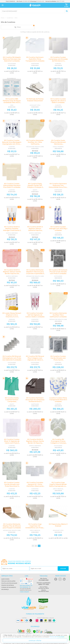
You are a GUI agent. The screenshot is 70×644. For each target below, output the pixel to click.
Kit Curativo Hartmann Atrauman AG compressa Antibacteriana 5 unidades (35, 401)
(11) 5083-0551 (26, 1)
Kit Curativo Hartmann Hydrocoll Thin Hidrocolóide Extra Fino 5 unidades (58, 186)
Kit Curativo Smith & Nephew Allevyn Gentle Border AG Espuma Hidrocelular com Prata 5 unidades (35, 443)
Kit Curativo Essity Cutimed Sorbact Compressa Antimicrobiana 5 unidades (12, 401)
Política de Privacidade (9, 583)
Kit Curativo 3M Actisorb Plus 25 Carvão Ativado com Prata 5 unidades (58, 272)
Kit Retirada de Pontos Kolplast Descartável (35, 100)
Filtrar (24, 26)
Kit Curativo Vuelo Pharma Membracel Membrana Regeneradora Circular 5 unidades (58, 144)
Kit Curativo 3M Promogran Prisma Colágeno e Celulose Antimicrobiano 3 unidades (58, 443)
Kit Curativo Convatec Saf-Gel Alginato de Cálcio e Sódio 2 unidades (35, 315)
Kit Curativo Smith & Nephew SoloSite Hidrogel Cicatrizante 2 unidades (12, 229)
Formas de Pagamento (9, 587)
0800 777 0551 (60, 1)
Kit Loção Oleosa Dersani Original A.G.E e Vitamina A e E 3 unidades (12, 316)
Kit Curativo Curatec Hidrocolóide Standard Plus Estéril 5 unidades (12, 185)
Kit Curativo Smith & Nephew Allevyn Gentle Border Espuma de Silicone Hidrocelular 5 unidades (12, 274)
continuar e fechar (35, 640)
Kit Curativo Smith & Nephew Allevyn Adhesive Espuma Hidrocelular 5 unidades (35, 229)
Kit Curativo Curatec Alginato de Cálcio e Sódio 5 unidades (58, 101)
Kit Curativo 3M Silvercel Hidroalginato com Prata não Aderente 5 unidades (12, 358)
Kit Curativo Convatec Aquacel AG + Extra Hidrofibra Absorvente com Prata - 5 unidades (35, 485)
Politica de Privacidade (57, 637)
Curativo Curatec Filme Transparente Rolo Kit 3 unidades (58, 400)
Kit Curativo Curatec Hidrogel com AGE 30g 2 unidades (58, 229)
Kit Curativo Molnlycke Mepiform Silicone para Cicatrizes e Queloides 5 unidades (35, 273)
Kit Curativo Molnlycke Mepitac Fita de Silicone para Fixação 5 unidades (12, 526)
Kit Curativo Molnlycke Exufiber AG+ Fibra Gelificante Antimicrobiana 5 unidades (35, 144)
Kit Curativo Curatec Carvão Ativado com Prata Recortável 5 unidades (12, 485)
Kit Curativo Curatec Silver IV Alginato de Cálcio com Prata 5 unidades (12, 442)
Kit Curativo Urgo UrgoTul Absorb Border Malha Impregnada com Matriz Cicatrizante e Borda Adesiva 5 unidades (58, 487)
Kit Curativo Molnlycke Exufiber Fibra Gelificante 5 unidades (58, 315)
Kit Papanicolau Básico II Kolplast (58, 525)
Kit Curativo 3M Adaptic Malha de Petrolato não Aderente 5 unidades (12, 59)
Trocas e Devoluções (8, 581)
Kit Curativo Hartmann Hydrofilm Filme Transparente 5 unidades (35, 59)
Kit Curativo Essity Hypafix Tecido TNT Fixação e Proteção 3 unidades (35, 186)
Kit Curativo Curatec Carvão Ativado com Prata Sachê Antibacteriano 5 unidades (58, 360)
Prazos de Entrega (8, 585)
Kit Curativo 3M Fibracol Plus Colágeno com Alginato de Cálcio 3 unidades (35, 359)
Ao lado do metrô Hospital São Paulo (26, 589)
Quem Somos (5, 579)
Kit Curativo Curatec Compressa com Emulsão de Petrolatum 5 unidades (58, 60)
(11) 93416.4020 (40, 1)
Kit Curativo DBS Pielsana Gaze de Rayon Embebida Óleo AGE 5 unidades (12, 102)
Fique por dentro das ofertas (19, 562)
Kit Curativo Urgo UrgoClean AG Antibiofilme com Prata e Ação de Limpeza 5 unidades (35, 528)
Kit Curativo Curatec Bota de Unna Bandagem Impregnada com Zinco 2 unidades (12, 143)
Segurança (5, 589)
